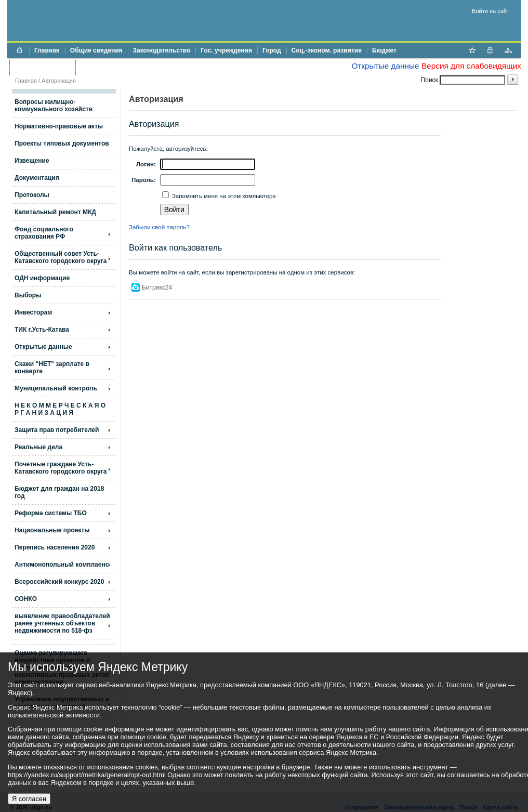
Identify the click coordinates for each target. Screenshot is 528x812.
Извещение (32, 161)
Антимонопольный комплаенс (62, 565)
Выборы (28, 295)
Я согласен (29, 799)
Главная (47, 50)
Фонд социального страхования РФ (44, 233)
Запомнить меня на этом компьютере (223, 196)
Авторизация (59, 81)
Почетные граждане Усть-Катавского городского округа (61, 468)
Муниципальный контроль (56, 388)
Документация (37, 178)
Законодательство (162, 50)
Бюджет (384, 50)
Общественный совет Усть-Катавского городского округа (61, 257)
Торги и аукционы (42, 67)
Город (272, 50)
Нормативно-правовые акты (59, 126)
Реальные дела (38, 447)
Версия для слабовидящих (471, 66)
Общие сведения (96, 50)
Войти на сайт (491, 11)
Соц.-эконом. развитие (327, 50)
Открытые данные (385, 66)
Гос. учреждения (226, 50)
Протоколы (32, 195)
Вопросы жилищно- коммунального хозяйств (54, 106)
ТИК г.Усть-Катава (42, 330)
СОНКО (26, 599)
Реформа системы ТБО (51, 513)
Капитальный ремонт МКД (55, 212)
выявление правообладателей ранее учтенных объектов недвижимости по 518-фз (62, 623)
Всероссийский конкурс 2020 (59, 582)
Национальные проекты (52, 530)
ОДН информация (42, 278)
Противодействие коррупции (126, 67)
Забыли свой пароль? (159, 227)
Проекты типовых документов (62, 143)
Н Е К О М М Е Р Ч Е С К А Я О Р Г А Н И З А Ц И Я (60, 409)
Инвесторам (33, 312)
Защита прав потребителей (57, 430)
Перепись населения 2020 (55, 547)
